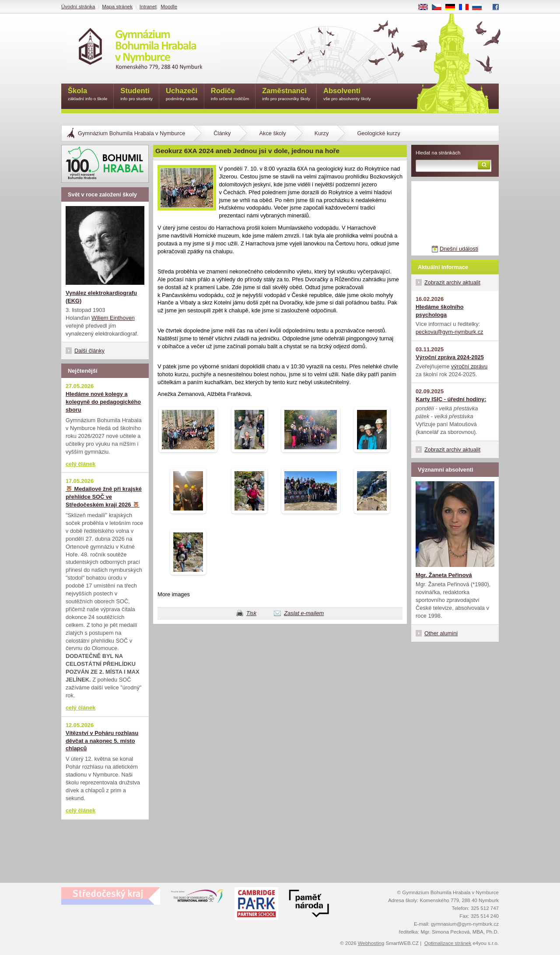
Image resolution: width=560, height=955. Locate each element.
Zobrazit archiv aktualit (452, 282)
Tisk (251, 613)
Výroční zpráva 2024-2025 (450, 357)
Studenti (136, 95)
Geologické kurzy (378, 133)
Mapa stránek (117, 7)
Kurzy (322, 133)
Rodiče (230, 95)
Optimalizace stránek (448, 943)
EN (426, 7)
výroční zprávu (469, 366)
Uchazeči (182, 95)
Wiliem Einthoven (113, 318)
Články (222, 133)
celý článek (80, 464)
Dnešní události (459, 249)
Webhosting (371, 943)
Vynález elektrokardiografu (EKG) (101, 297)
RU (480, 7)
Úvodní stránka (78, 7)
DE (453, 7)
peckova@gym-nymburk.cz (450, 332)
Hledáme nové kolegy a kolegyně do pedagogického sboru (103, 402)
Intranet (148, 7)
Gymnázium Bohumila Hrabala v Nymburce (131, 133)
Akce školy (272, 133)
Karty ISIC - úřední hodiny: (451, 399)
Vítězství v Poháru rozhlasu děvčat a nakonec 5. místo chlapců (102, 741)
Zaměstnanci (286, 95)
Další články (89, 351)
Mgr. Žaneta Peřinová (444, 575)
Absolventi (347, 95)
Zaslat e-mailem (304, 613)
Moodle (169, 7)
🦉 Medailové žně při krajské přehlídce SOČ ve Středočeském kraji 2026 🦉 (104, 497)
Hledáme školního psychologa (440, 311)
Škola (87, 95)
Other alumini (441, 633)
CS (440, 7)
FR (467, 7)
